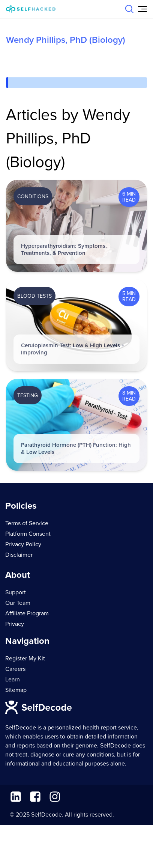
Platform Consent (28, 534)
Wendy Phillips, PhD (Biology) (66, 40)
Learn (13, 680)
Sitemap (16, 690)
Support (16, 592)
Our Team (18, 603)
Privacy (15, 624)
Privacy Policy (23, 544)
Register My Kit (25, 659)
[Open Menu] (142, 9)
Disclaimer (19, 555)
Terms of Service (27, 523)
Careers (15, 669)
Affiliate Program (27, 613)
